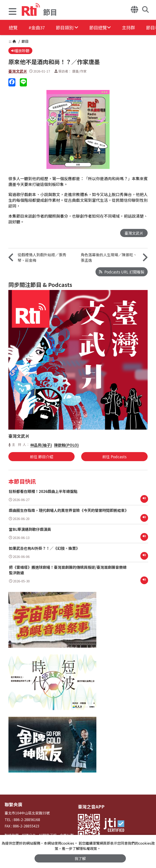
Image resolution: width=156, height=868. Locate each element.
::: (10, 41)
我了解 (80, 858)
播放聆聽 (20, 51)
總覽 (13, 27)
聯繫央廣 (13, 804)
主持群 (128, 27)
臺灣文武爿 (18, 71)
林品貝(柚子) (41, 445)
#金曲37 (37, 27)
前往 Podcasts (114, 457)
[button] (13, 12)
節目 (25, 41)
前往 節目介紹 (42, 457)
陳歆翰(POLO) (66, 445)
